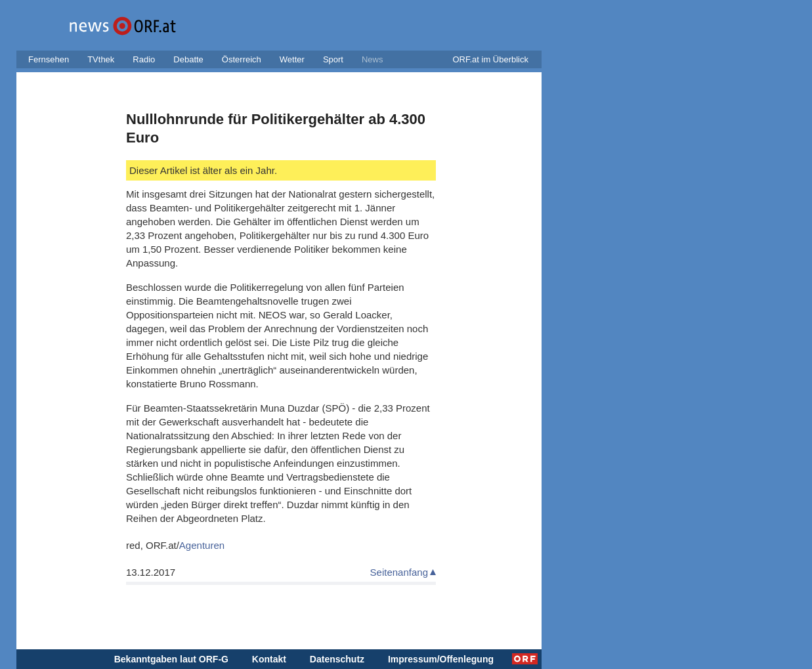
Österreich (242, 59)
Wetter (292, 59)
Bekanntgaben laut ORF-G (171, 659)
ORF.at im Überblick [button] (490, 59)
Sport (333, 59)
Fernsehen (49, 59)
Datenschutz (337, 659)
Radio (144, 59)
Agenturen (202, 545)
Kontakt (269, 659)
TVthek (101, 59)
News (373, 59)
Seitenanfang (399, 572)
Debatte (188, 59)
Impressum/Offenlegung (441, 659)
